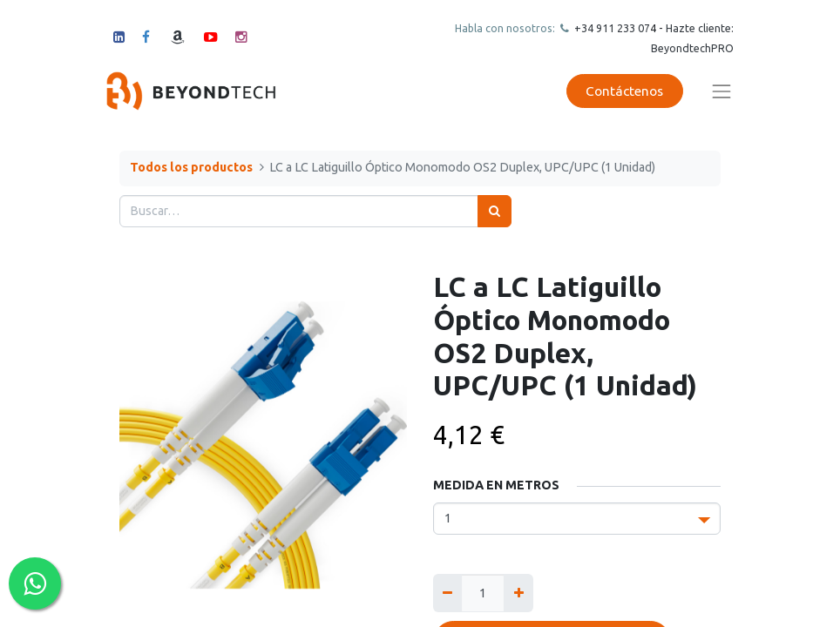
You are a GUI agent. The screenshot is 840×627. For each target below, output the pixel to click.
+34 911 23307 (611, 28)
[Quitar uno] (447, 593)
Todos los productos (191, 167)
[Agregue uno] (518, 593)
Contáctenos (624, 91)
